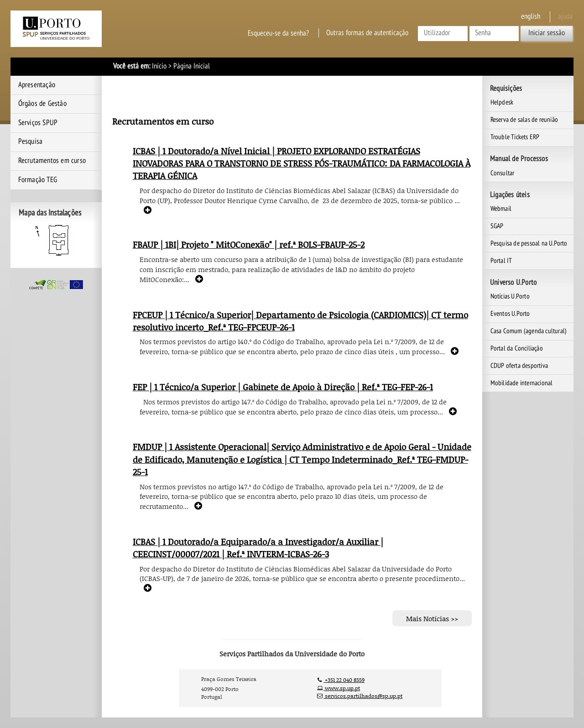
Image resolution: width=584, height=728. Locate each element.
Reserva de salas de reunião (524, 120)
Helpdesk (502, 102)
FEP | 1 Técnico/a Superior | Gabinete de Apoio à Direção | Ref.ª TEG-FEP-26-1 (283, 387)
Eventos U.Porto (510, 314)
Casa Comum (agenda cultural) (529, 331)
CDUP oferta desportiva (519, 366)
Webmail (501, 209)
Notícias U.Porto (510, 296)
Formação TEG (38, 180)
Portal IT (501, 261)
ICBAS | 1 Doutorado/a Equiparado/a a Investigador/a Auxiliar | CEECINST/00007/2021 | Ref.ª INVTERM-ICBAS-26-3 (258, 548)
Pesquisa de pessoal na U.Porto (529, 243)
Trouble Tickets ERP (515, 137)
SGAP (497, 226)
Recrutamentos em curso (52, 161)
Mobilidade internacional (522, 383)
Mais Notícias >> (432, 618)
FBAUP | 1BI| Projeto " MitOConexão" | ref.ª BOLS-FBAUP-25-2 (249, 245)
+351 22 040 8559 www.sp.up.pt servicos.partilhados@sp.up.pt (360, 688)
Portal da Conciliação (517, 348)
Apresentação (37, 85)
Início (159, 66)
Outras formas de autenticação (367, 33)
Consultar (503, 173)
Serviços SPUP (38, 123)
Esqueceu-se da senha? (278, 33)
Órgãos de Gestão (42, 104)
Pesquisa (31, 141)
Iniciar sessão (547, 33)
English (531, 16)
